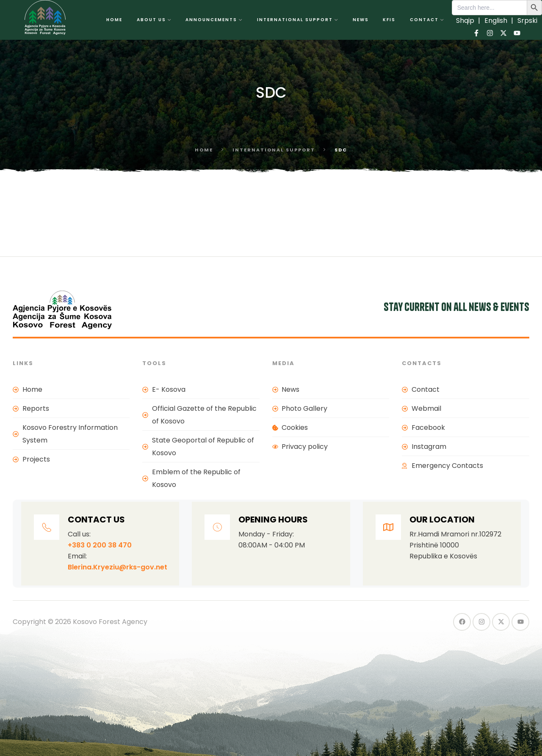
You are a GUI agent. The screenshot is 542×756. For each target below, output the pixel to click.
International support (274, 150)
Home (204, 150)
